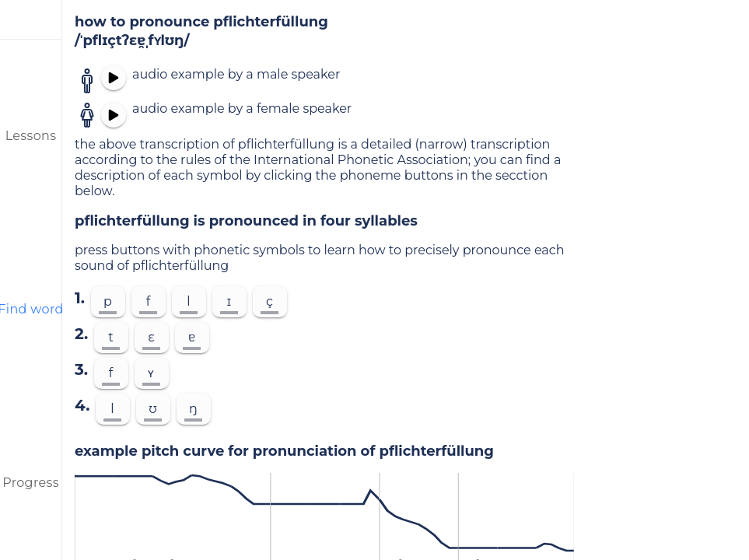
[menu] (31, 19)
